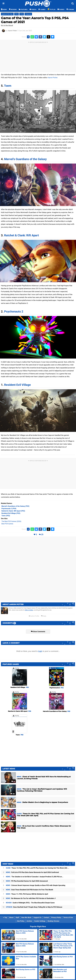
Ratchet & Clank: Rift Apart (22, 235)
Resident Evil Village (17, 385)
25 (42, 534)
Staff (17, 918)
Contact (46, 918)
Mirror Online (29, 610)
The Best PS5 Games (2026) (11, 521)
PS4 (22, 14)
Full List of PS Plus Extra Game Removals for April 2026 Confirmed (32, 872)
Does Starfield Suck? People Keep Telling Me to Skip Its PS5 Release (34, 907)
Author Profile (34, 616)
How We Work (26, 918)
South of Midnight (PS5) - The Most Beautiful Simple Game (30, 903)
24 (13, 794)
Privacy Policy (56, 918)
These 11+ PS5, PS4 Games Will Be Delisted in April (27, 894)
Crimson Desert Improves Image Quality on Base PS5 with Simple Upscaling (36, 885)
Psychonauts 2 (14, 312)
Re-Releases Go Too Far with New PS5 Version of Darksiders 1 (31, 898)
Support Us (38, 918)
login (40, 651)
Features (28, 14)
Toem (8, 86)
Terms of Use (68, 918)
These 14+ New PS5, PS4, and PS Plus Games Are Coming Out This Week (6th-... (38, 868)
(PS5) (15, 506)
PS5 (16, 14)
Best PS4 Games (7, 524)
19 (13, 831)
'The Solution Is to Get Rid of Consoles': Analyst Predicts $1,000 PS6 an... (35, 877)
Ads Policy (21, 921)
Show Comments (38, 632)
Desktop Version (53, 921)
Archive (29, 921)
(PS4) (9, 509)
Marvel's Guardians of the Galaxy (25, 159)
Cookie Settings (40, 921)
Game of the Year (7, 14)
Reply (44, 616)
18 (13, 806)
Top (5, 918)
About (11, 918)
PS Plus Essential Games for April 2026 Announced (27, 881)
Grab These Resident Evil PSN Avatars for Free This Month (29, 890)
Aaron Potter (12, 31)
